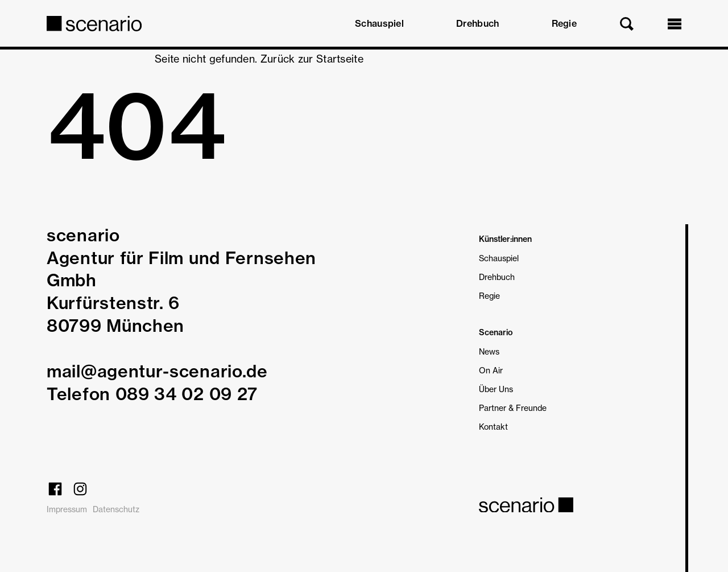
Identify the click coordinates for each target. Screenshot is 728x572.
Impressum (67, 509)
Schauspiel (379, 23)
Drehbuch (477, 23)
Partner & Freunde (513, 408)
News (489, 351)
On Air (491, 370)
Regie (564, 23)
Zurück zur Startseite (312, 59)
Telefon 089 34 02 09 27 (152, 394)
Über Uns (496, 389)
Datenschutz (116, 509)
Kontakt (493, 427)
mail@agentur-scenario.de (157, 371)
